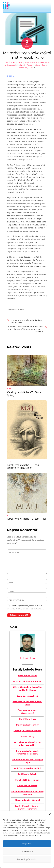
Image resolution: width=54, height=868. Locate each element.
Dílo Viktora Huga (27, 719)
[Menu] (48, 4)
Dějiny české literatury (27, 725)
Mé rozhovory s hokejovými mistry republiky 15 (26, 321)
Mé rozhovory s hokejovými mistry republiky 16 (27, 55)
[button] (50, 814)
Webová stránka (16, 600)
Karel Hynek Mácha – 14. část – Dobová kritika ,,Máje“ (24, 466)
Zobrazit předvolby (27, 859)
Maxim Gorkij (27, 736)
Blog (20, 62)
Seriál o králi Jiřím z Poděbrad (27, 681)
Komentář (14, 553)
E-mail (12, 591)
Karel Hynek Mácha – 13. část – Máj (26, 519)
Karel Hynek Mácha (27, 676)
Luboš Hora (10, 62)
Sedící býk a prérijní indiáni (27, 768)
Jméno (12, 583)
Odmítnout (27, 851)
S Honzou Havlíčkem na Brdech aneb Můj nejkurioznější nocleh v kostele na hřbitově (26, 329)
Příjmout (27, 844)
